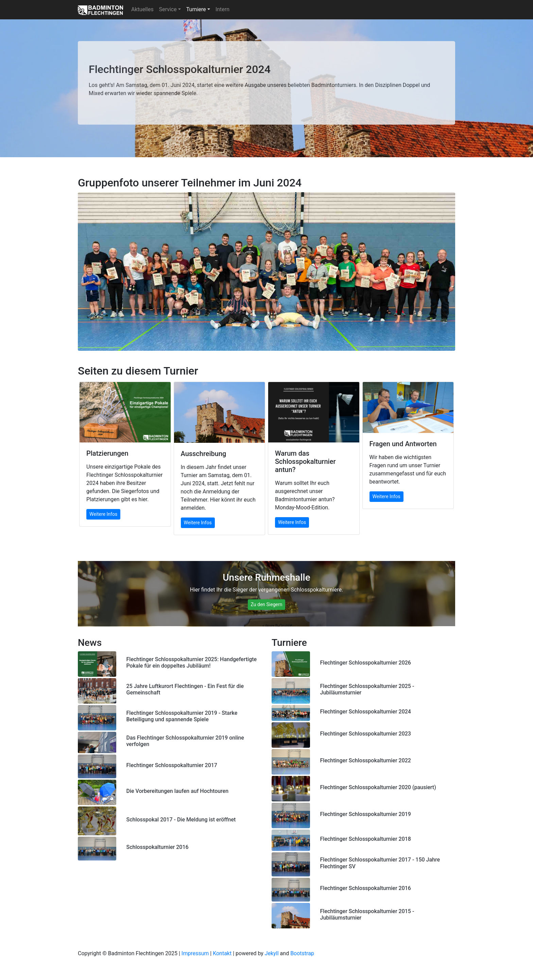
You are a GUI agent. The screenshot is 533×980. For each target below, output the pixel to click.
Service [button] (168, 9)
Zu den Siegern (267, 604)
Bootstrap (302, 953)
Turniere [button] (196, 9)
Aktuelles (142, 9)
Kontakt (222, 953)
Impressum (195, 953)
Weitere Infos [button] (103, 514)
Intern (222, 9)
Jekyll (272, 953)
